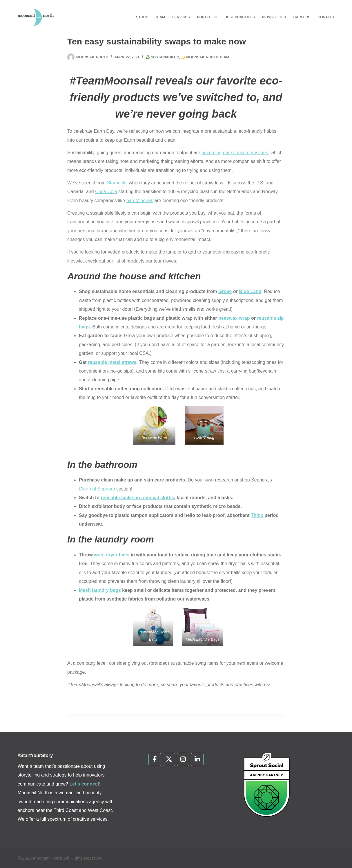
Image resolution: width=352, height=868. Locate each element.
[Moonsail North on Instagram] (183, 759)
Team (160, 17)
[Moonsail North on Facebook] (155, 759)
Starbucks (117, 183)
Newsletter (274, 17)
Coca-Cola (106, 192)
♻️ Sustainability (162, 57)
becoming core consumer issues (235, 153)
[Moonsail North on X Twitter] (169, 759)
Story (142, 17)
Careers (302, 17)
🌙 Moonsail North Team (205, 57)
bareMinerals (140, 201)
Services (181, 17)
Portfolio (207, 17)
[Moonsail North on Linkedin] (197, 759)
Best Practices (240, 17)
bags (116, 590)
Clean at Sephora (97, 489)
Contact (326, 17)
